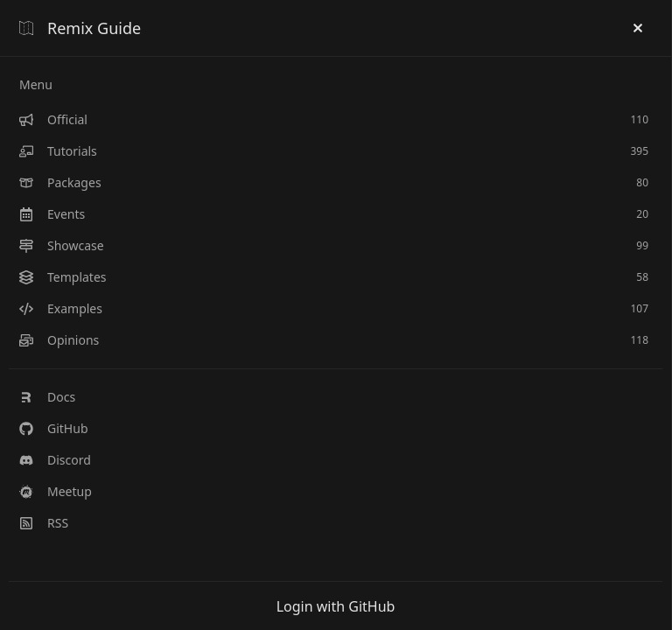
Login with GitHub (336, 606)
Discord (55, 460)
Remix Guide (80, 28)
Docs (47, 397)
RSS (44, 523)
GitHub (54, 428)
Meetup (56, 491)
